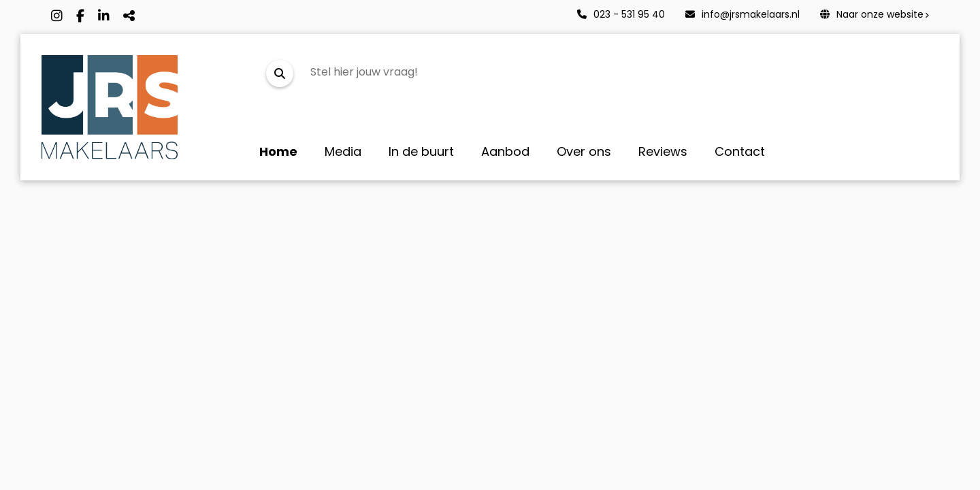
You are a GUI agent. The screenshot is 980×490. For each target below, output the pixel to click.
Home (278, 151)
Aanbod (505, 151)
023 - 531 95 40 (621, 14)
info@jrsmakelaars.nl (742, 14)
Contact (740, 151)
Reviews (663, 151)
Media (343, 151)
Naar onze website (872, 14)
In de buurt (421, 151)
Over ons (584, 151)
